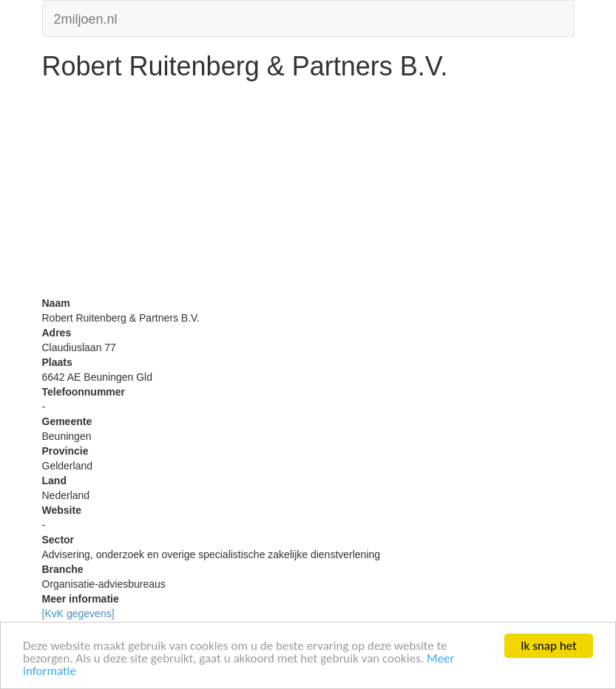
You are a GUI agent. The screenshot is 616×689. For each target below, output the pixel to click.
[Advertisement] (308, 192)
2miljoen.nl (86, 17)
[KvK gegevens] (78, 614)
